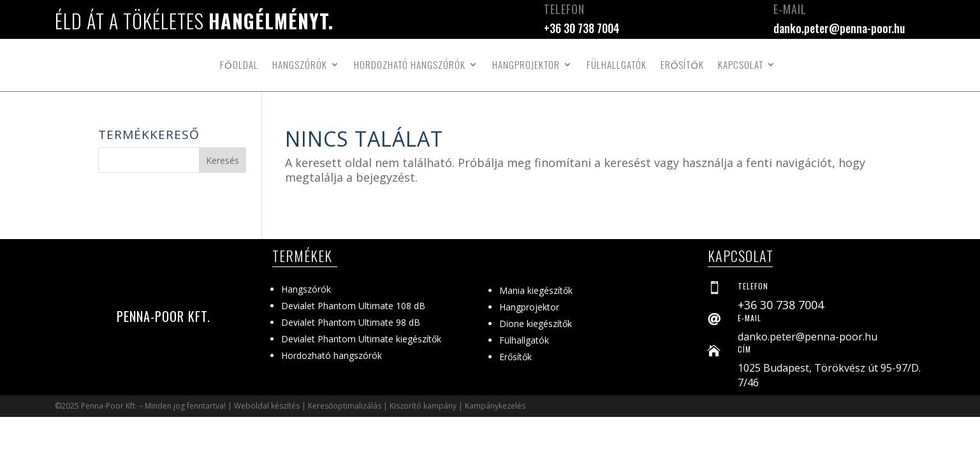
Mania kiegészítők (536, 290)
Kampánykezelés (495, 406)
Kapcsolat (741, 64)
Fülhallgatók (617, 64)
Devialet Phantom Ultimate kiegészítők (361, 339)
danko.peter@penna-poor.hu (839, 28)
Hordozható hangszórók (410, 64)
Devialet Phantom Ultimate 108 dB (353, 306)
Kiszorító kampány (423, 406)
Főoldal (239, 64)
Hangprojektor (526, 64)
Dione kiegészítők (536, 324)
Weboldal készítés (267, 406)
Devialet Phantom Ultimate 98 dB (351, 322)
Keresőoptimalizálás (345, 406)
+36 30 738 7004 (582, 28)
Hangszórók (300, 64)
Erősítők (682, 64)
